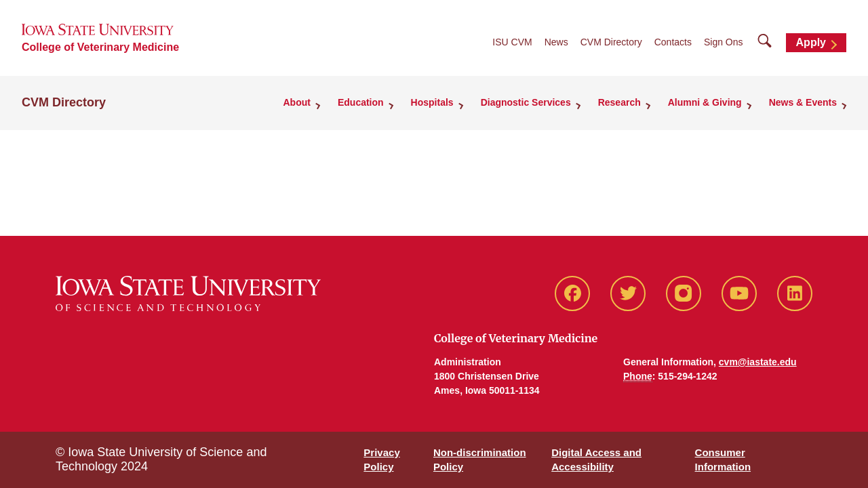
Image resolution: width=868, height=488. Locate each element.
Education (361, 102)
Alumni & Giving (705, 102)
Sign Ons (724, 42)
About (297, 102)
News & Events (803, 102)
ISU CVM (512, 42)
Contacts (673, 42)
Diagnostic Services (526, 102)
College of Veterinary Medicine (100, 47)
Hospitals (432, 102)
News (556, 42)
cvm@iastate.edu (758, 362)
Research (619, 102)
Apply (811, 42)
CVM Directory (611, 42)
